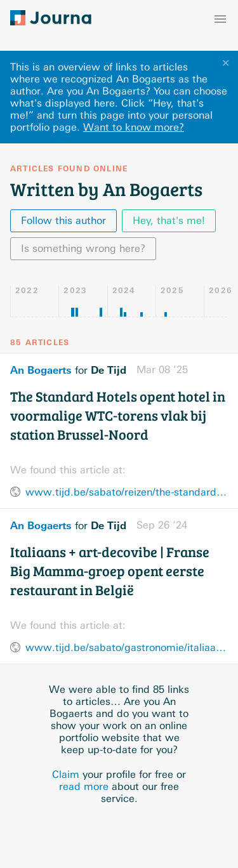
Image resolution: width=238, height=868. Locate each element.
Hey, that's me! (169, 220)
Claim (66, 774)
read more (84, 786)
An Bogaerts (41, 370)
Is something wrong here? (83, 248)
